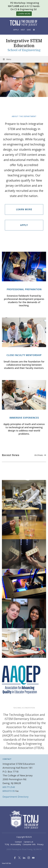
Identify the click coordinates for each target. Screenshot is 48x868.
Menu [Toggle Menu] (7, 59)
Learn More (24, 209)
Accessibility (16, 844)
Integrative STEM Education (24, 43)
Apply (16, 30)
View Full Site (6, 863)
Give (29, 30)
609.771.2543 (9, 787)
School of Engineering (24, 50)
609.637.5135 (9, 791)
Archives (40, 455)
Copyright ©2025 (24, 837)
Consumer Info (29, 844)
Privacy (40, 844)
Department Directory (16, 797)
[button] (34, 30)
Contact (18, 842)
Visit (23, 30)
